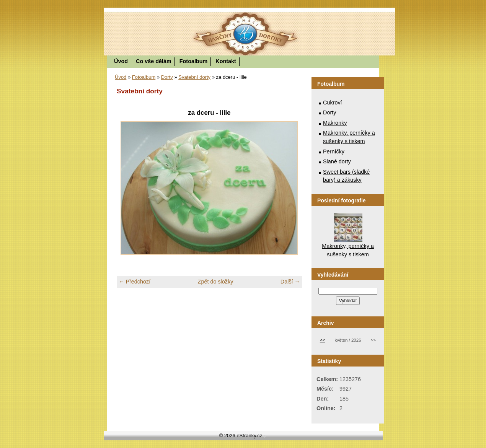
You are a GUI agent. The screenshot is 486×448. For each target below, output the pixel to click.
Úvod (121, 61)
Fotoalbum (194, 61)
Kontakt (226, 61)
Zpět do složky (216, 282)
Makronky (335, 123)
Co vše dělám (154, 61)
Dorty (167, 77)
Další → (290, 282)
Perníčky (334, 152)
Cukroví (333, 103)
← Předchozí (135, 282)
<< (322, 340)
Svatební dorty (194, 77)
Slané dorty (337, 161)
